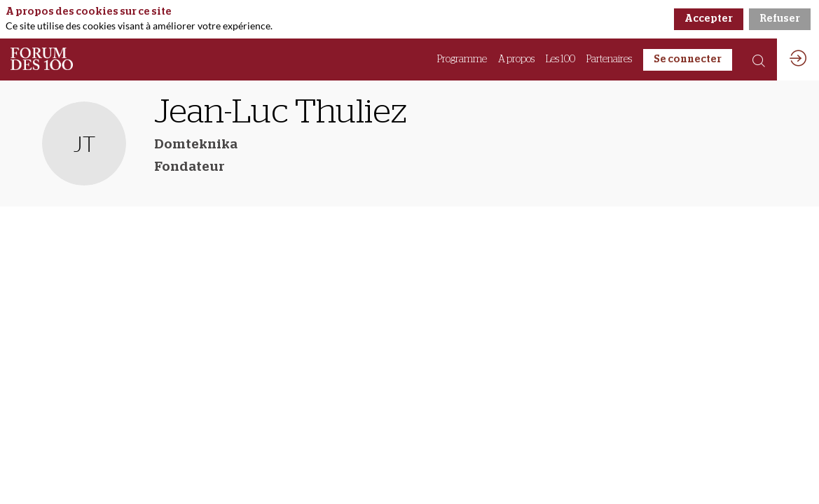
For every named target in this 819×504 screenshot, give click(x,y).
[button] (688, 60)
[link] (462, 59)
